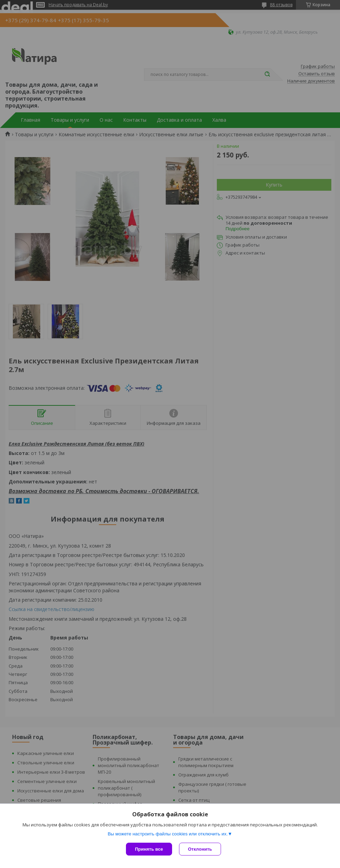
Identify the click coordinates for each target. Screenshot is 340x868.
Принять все (149, 849)
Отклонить (200, 849)
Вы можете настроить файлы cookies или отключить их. (168, 834)
